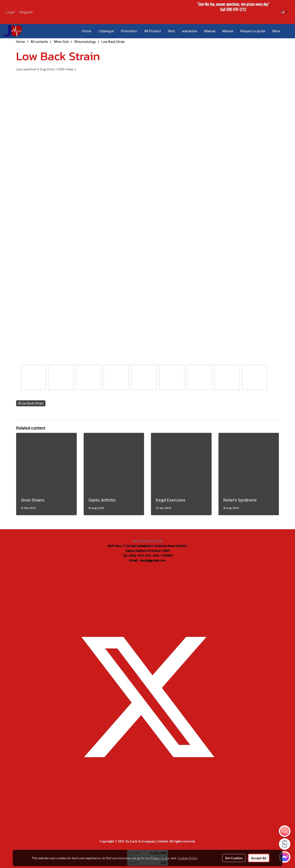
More (276, 31)
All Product (153, 31)
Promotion (129, 31)
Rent (171, 31)
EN (285, 12)
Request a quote (253, 31)
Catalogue (106, 31)
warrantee (190, 31)
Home (87, 31)
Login (10, 12)
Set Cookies (234, 858)
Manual (210, 31)
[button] (288, 31)
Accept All (259, 858)
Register (26, 12)
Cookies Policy (188, 858)
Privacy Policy (160, 858)
